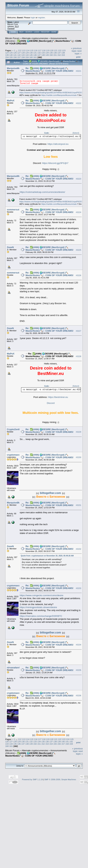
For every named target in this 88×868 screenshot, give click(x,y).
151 (55, 55)
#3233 (78, 588)
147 (39, 55)
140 (11, 55)
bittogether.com (50, 493)
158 (23, 57)
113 (24, 50)
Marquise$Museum (17, 503)
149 (47, 55)
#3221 (78, 71)
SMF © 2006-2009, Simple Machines (60, 779)
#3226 (78, 275)
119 (48, 50)
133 (43, 53)
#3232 (78, 549)
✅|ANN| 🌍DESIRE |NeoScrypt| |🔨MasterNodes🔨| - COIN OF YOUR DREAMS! (30, 754)
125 (11, 53)
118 (44, 50)
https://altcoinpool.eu (58, 144)
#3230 (78, 457)
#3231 (78, 505)
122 (60, 50)
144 (27, 55)
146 (35, 55)
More (54, 32)
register (41, 17)
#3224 (78, 212)
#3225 (78, 250)
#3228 (78, 356)
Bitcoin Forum (12, 38)
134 (47, 53)
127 (19, 53)
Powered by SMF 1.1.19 (32, 779)
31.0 (17, 26)
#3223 (78, 179)
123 (64, 50)
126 (15, 53)
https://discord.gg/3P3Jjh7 (55, 163)
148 (43, 55)
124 (7, 53)
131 (35, 53)
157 (19, 57)
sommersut (13, 210)
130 (31, 53)
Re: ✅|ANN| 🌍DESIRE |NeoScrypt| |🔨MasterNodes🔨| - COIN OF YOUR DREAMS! (49, 70)
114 (28, 50)
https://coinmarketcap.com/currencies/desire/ (42, 192)
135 (51, 53)
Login (37, 32)
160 (31, 57)
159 (27, 57)
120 (52, 50)
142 (19, 55)
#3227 (78, 331)
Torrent (11, 28)
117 (40, 50)
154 (7, 57)
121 (56, 50)
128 (23, 53)
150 (51, 55)
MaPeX (11, 101)
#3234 (78, 645)
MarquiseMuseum (17, 68)
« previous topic (76, 50)
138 (63, 53)
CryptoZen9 (13, 429)
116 (36, 50)
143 (23, 55)
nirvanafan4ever (16, 668)
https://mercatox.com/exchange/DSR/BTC (41, 616)
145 (31, 55)
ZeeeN (10, 247)
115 (32, 50)
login (33, 17)
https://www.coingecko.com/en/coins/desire (42, 595)
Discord (51, 403)
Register (45, 32)
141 (15, 55)
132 (39, 53)
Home (13, 32)
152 (59, 55)
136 (55, 53)
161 (35, 57)
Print (78, 57)
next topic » (78, 52)
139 (7, 55)
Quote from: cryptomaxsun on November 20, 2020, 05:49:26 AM (47, 556)
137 (59, 53)
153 (63, 55)
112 (20, 50)
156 (15, 57)
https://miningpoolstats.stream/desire (38, 607)
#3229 (78, 432)
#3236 (78, 696)
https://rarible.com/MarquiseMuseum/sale (59, 95)
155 (11, 57)
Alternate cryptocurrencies (35, 38)
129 (27, 53)
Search (29, 32)
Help (21, 32)
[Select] (76, 133)
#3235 (78, 670)
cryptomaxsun (15, 455)
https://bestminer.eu (58, 397)
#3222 (78, 103)
